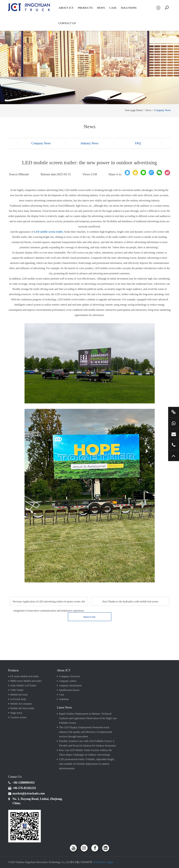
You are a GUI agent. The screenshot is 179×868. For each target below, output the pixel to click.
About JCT (66, 8)
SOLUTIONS (129, 8)
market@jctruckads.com (174, 434)
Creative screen (18, 717)
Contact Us (67, 23)
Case (113, 8)
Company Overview (70, 676)
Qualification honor (69, 690)
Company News (163, 110)
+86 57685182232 (174, 445)
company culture (68, 681)
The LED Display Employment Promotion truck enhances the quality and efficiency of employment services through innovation (86, 732)
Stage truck (16, 713)
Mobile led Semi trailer (23, 708)
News (101, 8)
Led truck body (18, 699)
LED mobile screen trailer (48, 232)
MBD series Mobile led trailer (26, 681)
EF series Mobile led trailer (25, 676)
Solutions (64, 699)
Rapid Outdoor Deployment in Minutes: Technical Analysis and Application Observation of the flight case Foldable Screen (88, 718)
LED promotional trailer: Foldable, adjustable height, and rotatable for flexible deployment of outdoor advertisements (87, 764)
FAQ (138, 143)
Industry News (90, 143)
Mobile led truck (19, 695)
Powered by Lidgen (103, 862)
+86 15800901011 (174, 423)
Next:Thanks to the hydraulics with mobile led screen (130, 602)
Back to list (89, 617)
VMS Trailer (17, 690)
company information (70, 686)
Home (139, 110)
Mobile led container (21, 704)
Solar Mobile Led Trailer (23, 686)
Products (85, 8)
